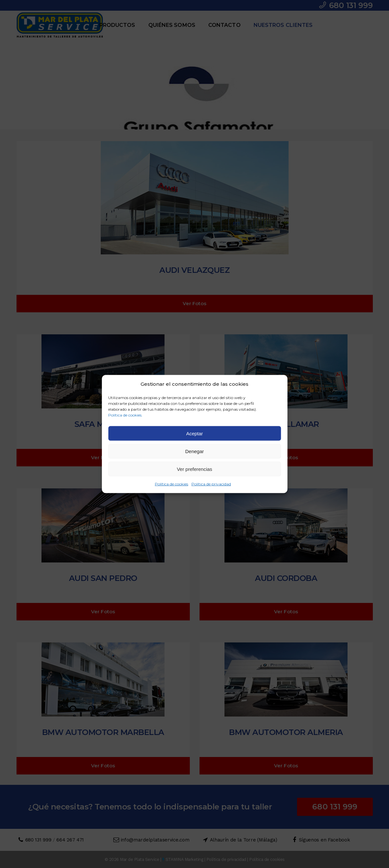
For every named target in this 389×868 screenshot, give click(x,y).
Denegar (195, 451)
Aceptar (195, 433)
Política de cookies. (125, 415)
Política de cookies (172, 484)
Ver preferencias (194, 469)
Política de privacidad (211, 484)
